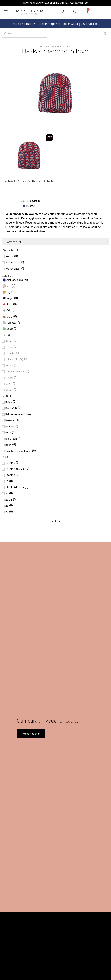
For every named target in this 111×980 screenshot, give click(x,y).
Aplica (56, 521)
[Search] (105, 34)
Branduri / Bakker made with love (55, 46)
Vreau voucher (31, 767)
